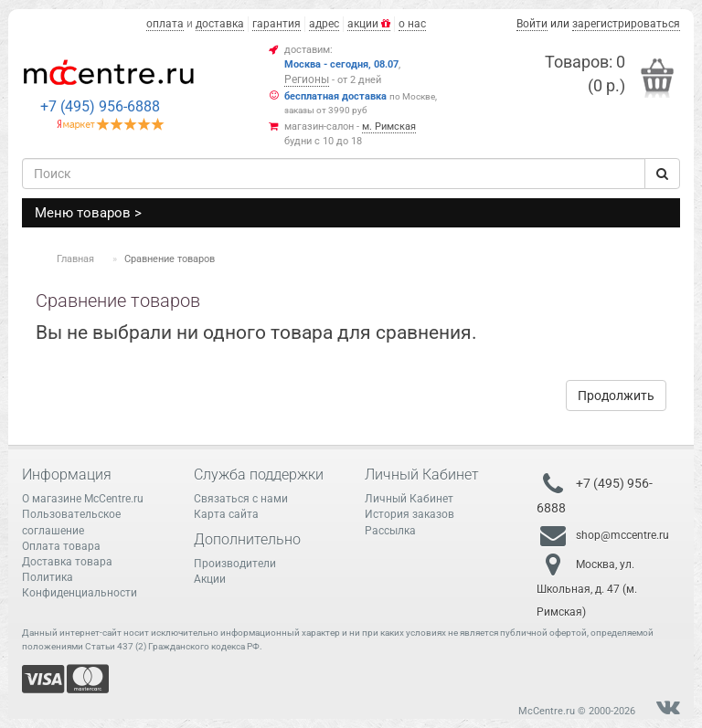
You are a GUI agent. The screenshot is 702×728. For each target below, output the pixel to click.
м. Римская (389, 127)
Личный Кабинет (409, 499)
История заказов (409, 514)
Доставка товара (67, 562)
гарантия (277, 24)
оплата (165, 24)
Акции (210, 579)
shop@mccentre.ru (622, 535)
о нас (412, 24)
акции (369, 24)
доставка (220, 24)
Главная (75, 259)
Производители (235, 564)
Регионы (307, 79)
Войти (532, 24)
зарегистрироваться (626, 24)
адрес (324, 24)
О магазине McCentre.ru (83, 499)
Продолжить (616, 396)
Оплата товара (61, 546)
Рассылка (390, 531)
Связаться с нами (241, 499)
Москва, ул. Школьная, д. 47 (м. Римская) (587, 588)
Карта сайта (226, 514)
